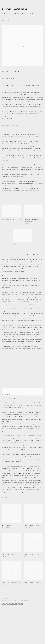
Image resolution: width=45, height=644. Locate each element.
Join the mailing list (19, 604)
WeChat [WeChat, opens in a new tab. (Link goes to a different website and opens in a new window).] (16, 604)
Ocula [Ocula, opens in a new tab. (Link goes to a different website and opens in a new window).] (13, 604)
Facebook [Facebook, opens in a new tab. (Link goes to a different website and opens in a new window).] (7, 604)
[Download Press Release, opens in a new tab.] (22, 125)
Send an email (22, 604)
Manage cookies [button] (7, 598)
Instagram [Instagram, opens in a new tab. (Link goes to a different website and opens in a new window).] (3, 604)
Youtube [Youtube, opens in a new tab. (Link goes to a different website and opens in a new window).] (10, 604)
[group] (23, 369)
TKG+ (6, 3)
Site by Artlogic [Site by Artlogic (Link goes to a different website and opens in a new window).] (26, 601)
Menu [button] (42, 3)
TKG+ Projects (7, 14)
